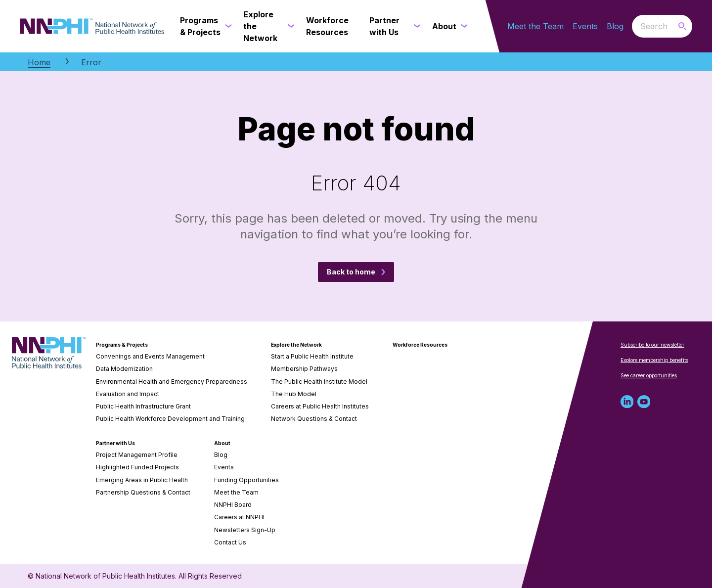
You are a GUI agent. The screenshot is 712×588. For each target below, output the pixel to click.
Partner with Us (115, 443)
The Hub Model (294, 394)
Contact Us (230, 542)
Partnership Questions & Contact (143, 492)
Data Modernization (124, 369)
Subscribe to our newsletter (652, 345)
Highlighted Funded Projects (137, 467)
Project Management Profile (137, 455)
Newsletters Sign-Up (245, 530)
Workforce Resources (420, 345)
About (222, 443)
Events (585, 26)
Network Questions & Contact (314, 419)
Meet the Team (535, 26)
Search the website (632, 26)
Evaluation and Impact (128, 394)
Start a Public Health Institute (312, 356)
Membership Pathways (304, 369)
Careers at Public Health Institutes (320, 406)
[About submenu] (462, 26)
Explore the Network (296, 345)
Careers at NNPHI (239, 517)
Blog (615, 26)
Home (39, 62)
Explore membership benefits (654, 360)
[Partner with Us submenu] (415, 26)
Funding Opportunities (246, 480)
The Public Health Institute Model (319, 382)
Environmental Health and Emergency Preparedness (172, 382)
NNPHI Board (233, 505)
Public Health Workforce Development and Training (170, 419)
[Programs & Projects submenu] (226, 26)
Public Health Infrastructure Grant (143, 406)
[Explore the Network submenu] (289, 26)
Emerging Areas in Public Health (142, 480)
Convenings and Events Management (150, 356)
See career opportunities (649, 375)
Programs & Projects (122, 345)
